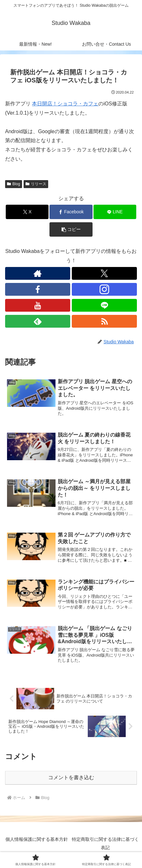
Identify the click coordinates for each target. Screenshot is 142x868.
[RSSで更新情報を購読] (104, 321)
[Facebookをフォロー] (38, 289)
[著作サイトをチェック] (38, 273)
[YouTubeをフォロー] (38, 305)
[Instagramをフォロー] (104, 289)
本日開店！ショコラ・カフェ (65, 104)
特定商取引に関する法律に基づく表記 (105, 843)
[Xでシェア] (27, 212)
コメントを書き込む (71, 777)
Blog (14, 184)
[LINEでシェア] (115, 212)
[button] (71, 229)
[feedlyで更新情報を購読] (38, 321)
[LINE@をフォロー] (104, 305)
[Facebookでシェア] (71, 212)
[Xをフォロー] (104, 273)
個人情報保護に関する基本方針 (37, 839)
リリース (36, 184)
